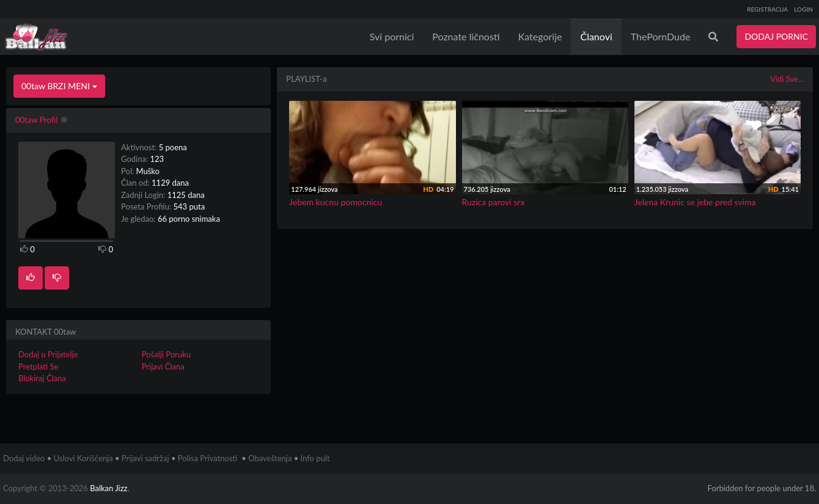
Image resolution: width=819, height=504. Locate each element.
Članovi (596, 36)
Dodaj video (24, 458)
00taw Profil (36, 120)
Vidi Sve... (787, 79)
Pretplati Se (39, 367)
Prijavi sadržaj (145, 458)
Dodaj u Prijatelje (48, 354)
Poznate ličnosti (466, 36)
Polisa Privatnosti (208, 458)
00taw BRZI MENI (59, 86)
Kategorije (540, 36)
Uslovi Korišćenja (83, 458)
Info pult (315, 458)
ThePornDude (661, 36)
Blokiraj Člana (42, 378)
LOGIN (803, 9)
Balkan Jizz (108, 488)
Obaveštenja (270, 458)
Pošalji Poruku (166, 354)
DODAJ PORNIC (776, 36)
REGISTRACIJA (767, 9)
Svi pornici (392, 36)
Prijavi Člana (163, 367)
